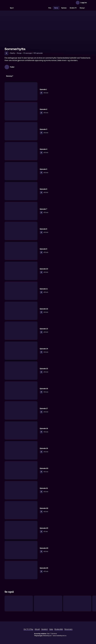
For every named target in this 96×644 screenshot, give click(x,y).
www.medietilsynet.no (60, 636)
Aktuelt (37, 629)
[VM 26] (31, 8)
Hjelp (51, 629)
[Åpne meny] (90, 3)
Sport (12, 8)
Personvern (68, 629)
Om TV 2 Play (28, 629)
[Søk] (6, 8)
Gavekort (45, 629)
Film (50, 8)
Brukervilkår (59, 629)
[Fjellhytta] (19, 604)
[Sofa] (77, 604)
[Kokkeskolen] (48, 604)
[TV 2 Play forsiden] (19, 3)
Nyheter (64, 8)
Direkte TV (73, 8)
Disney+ (82, 8)
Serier (56, 8)
